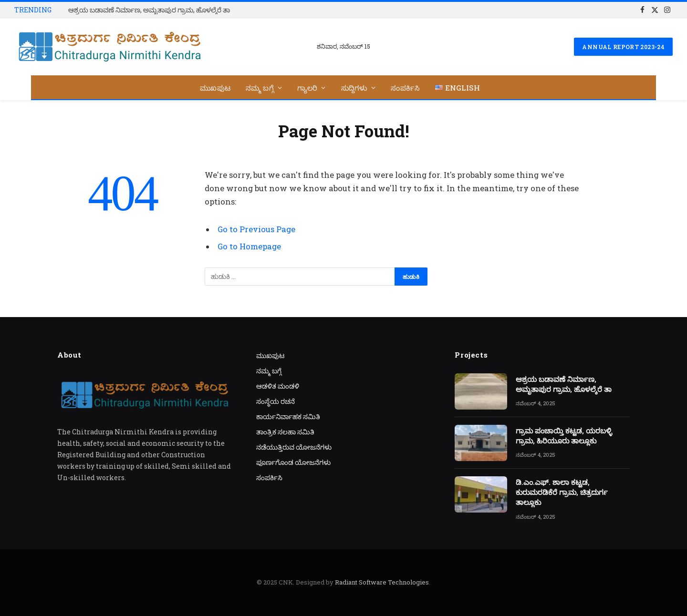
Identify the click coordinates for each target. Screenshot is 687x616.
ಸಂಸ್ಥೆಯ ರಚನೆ (276, 401)
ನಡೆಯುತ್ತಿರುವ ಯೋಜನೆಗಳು (294, 447)
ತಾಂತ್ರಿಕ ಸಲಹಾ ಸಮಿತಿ (285, 432)
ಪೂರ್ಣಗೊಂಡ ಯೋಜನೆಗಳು (293, 462)
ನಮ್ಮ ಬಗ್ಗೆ (260, 88)
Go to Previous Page (256, 229)
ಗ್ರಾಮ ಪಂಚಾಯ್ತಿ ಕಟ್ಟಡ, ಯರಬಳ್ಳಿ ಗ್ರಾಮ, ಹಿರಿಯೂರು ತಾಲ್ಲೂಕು (564, 436)
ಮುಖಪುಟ (215, 88)
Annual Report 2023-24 (623, 47)
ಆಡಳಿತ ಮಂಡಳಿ (278, 386)
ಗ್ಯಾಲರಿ (307, 88)
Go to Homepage (249, 246)
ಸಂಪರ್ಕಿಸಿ (405, 88)
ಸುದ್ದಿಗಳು (354, 88)
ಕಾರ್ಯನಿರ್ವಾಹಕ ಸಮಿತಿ (288, 416)
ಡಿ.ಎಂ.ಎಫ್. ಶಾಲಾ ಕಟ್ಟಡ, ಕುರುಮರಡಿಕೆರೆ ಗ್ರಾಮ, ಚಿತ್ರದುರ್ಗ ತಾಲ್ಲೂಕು (562, 492)
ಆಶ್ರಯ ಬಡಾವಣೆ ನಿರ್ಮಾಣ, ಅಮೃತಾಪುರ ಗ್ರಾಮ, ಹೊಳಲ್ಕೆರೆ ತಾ (149, 10)
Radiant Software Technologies (382, 582)
